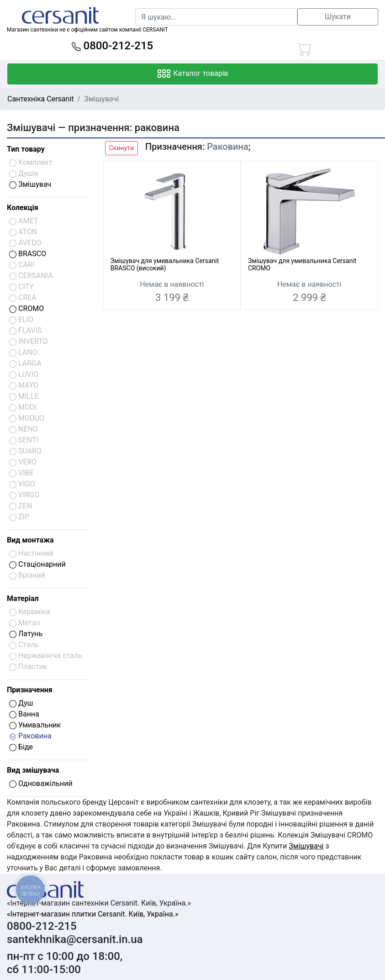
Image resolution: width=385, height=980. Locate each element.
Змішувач (30, 184)
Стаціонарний (37, 564)
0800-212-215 (113, 46)
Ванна (24, 714)
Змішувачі (306, 846)
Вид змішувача (33, 770)
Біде (21, 747)
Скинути (121, 148)
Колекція (23, 208)
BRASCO (28, 254)
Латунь (26, 634)
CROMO (26, 308)
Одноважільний (41, 783)
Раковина (30, 736)
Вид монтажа (30, 540)
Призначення (30, 690)
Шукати (338, 17)
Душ (21, 703)
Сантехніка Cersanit (41, 99)
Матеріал (23, 598)
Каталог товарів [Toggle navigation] (192, 74)
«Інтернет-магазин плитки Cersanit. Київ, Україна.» (92, 914)
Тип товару (26, 149)
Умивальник (35, 725)
